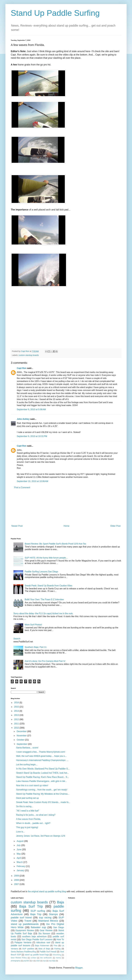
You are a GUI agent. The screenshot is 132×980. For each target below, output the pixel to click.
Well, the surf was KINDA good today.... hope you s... (41, 756)
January (21, 870)
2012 (17, 719)
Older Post (115, 526)
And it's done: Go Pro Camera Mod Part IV (45, 661)
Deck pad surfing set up (27, 798)
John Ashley (23, 419)
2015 (17, 707)
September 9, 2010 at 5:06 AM (31, 409)
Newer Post (17, 526)
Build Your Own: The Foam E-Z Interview (44, 599)
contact (33, 958)
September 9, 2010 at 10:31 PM (32, 436)
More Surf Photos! (33, 625)
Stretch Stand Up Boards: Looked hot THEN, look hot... (42, 773)
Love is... (20, 832)
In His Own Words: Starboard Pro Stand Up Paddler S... (43, 769)
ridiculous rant (43, 943)
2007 (17, 884)
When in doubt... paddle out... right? (33, 823)
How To (60, 940)
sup (44, 961)
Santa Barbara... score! (27, 748)
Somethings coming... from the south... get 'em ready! (42, 790)
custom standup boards (29, 355)
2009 (17, 876)
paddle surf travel (21, 917)
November (22, 736)
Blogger (79, 968)
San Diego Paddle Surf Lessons (37, 940)
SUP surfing (38, 911)
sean (38, 961)
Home (66, 526)
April (19, 858)
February (21, 866)
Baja (60, 902)
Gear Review (46, 930)
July (19, 845)
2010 (17, 728)
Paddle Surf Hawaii (48, 952)
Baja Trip (36, 914)
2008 (17, 880)
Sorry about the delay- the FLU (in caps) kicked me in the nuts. (43, 613)
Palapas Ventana (23, 943)
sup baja (52, 961)
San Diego (59, 927)
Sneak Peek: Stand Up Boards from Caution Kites (48, 586)
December (22, 731)
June (19, 849)
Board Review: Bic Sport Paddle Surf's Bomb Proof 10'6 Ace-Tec (55, 544)
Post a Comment (22, 487)
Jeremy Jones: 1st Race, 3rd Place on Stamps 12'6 (41, 836)
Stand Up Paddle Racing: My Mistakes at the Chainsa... (43, 794)
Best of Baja (44, 949)
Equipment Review (25, 930)
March (20, 862)
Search (17, 639)
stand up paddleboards (25, 924)
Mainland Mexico (48, 921)
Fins (55, 946)
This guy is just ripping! (27, 827)
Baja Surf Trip (31, 906)
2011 (17, 724)
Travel (28, 921)
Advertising (57, 955)
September (22, 744)
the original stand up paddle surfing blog (47, 891)
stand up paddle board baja (37, 955)
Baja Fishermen (42, 946)
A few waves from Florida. (28, 819)
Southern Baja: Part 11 (36, 647)
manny (58, 958)
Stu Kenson (44, 933)
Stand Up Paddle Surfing (55, 13)
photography (16, 961)
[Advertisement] (66, 507)
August (20, 841)
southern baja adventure (34, 936)
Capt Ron (22, 368)
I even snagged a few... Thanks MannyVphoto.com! (41, 752)
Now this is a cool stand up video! (32, 786)
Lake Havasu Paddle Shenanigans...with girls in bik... (41, 781)
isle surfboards (46, 958)
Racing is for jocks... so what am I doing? (36, 815)
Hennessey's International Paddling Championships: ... (42, 760)
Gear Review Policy (19, 958)
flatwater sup (38, 927)
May (19, 854)
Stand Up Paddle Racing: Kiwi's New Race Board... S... (43, 777)
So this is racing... (25, 806)
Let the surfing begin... (27, 765)
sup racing (45, 917)
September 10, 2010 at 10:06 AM (33, 481)
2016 (17, 703)
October (21, 740)
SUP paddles (28, 949)
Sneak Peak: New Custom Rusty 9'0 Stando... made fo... (43, 802)
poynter (26, 961)
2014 (17, 711)
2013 (17, 715)
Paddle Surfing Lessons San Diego (41, 572)
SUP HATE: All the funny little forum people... (46, 558)
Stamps (53, 914)
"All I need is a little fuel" (28, 811)
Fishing (57, 949)
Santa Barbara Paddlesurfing (23, 952)
